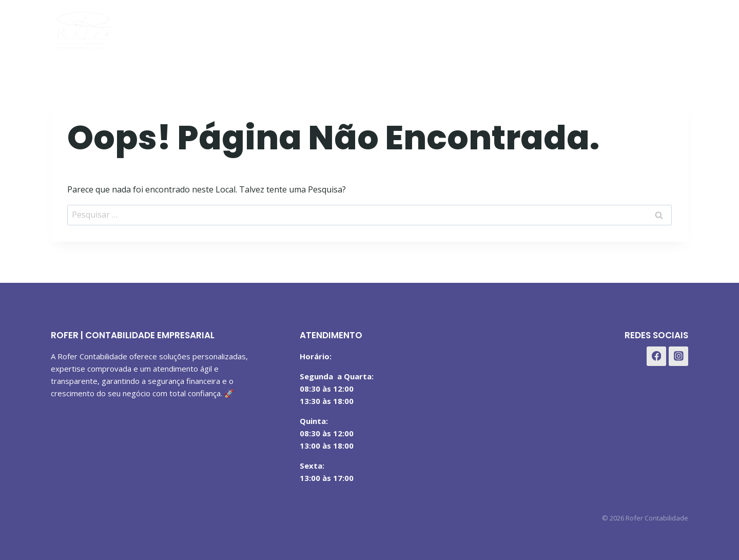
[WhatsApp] (677, 27)
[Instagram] (651, 27)
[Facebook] (626, 27)
